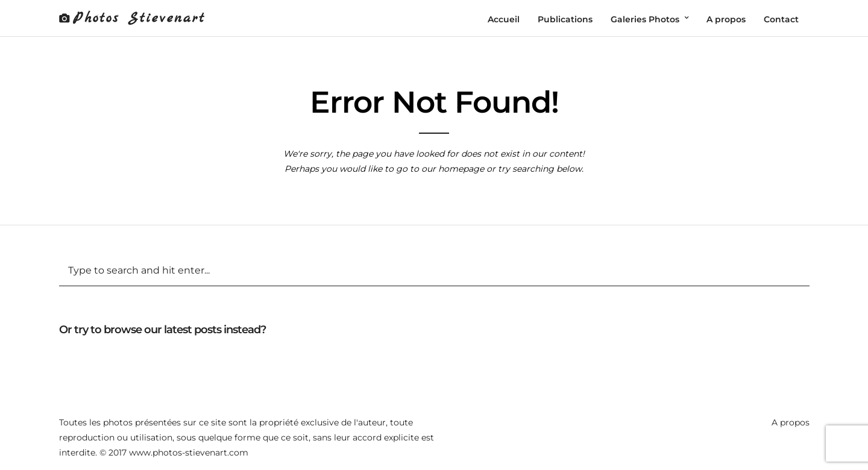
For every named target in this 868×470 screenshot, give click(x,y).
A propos (791, 422)
